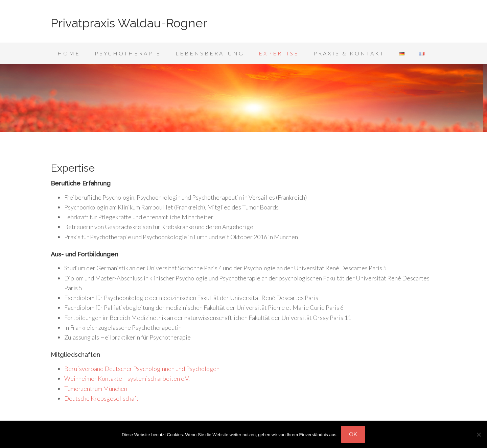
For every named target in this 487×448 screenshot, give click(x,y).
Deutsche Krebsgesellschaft (101, 398)
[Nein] (479, 434)
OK (353, 434)
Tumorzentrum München (96, 389)
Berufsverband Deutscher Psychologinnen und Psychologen (142, 369)
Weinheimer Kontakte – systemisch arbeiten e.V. (127, 378)
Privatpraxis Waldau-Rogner (129, 23)
